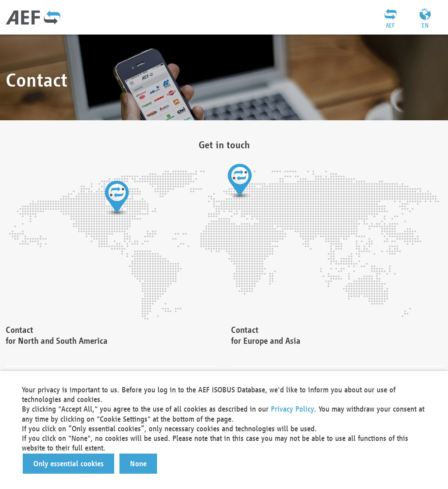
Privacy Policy (292, 409)
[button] (68, 464)
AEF (390, 25)
